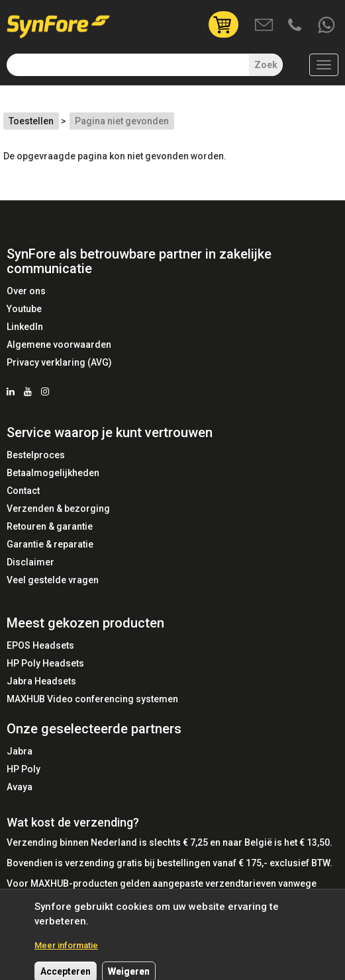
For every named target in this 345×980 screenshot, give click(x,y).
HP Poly (24, 769)
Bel (296, 26)
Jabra (20, 751)
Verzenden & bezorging (58, 509)
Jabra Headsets (41, 681)
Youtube (24, 309)
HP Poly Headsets (45, 663)
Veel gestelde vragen (53, 580)
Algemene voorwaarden (59, 345)
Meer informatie (66, 952)
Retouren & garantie (50, 526)
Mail (265, 26)
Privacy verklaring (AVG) (59, 362)
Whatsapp (327, 26)
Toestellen (31, 121)
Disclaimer (30, 562)
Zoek (266, 65)
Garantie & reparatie (50, 544)
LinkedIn (25, 327)
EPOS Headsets (40, 645)
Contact (23, 491)
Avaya (20, 787)
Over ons (26, 291)
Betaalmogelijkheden (53, 473)
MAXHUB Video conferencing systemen (92, 699)
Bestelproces (36, 455)
